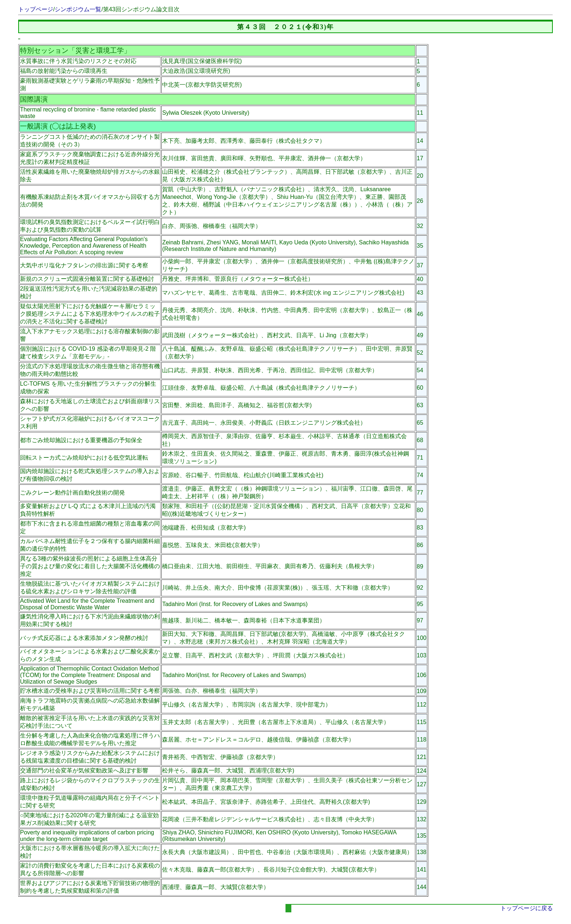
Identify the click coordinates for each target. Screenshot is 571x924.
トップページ (36, 9)
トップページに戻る (527, 908)
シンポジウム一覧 (78, 9)
